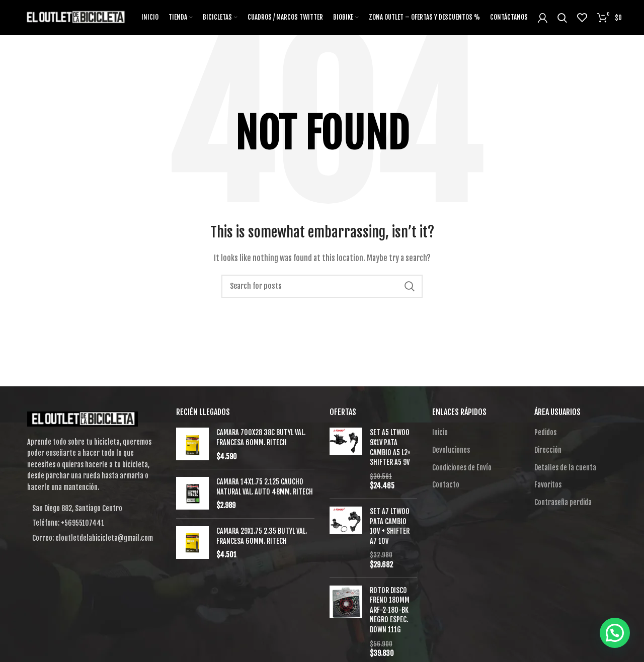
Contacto (446, 485)
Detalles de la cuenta (565, 468)
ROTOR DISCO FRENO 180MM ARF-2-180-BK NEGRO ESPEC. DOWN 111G (390, 610)
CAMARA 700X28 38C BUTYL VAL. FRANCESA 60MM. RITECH (261, 437)
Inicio (440, 432)
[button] (615, 633)
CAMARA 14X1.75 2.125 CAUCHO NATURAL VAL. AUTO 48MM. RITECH (265, 487)
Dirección (548, 450)
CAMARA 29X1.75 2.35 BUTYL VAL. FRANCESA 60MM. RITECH (262, 536)
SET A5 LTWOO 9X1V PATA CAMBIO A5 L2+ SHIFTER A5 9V (390, 447)
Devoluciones (451, 450)
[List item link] (92, 523)
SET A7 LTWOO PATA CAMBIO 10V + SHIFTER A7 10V (390, 526)
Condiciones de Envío (462, 468)
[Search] (322, 286)
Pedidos (545, 432)
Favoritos (548, 485)
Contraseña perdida (563, 502)
